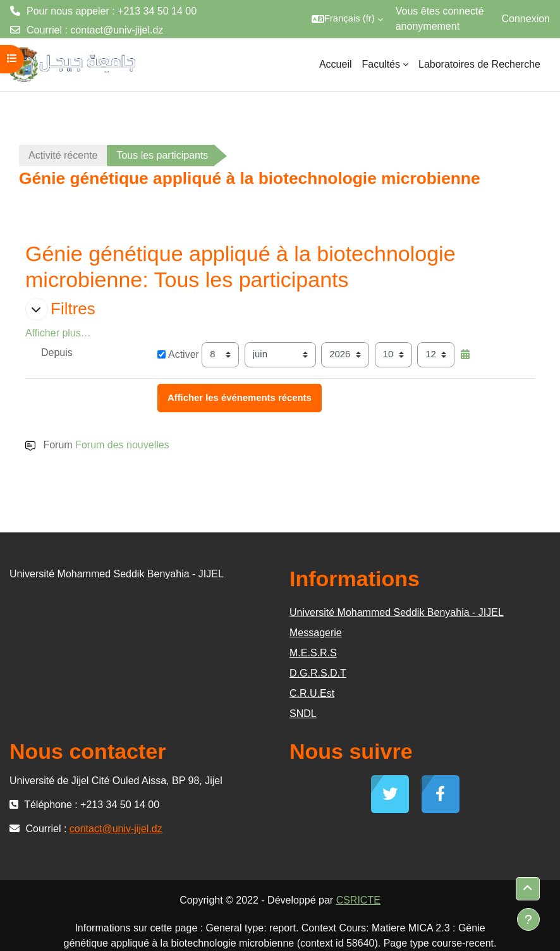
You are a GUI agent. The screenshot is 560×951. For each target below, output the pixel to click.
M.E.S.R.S (313, 653)
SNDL (303, 714)
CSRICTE (358, 900)
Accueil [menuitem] (336, 64)
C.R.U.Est (312, 693)
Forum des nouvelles (122, 445)
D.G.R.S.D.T (318, 673)
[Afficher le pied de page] (528, 919)
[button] (347, 19)
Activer (178, 354)
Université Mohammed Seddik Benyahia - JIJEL (397, 612)
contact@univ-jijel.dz (117, 30)
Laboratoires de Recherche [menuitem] (479, 64)
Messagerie (316, 633)
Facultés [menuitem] (381, 64)
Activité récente (63, 155)
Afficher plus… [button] (58, 333)
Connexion (526, 19)
